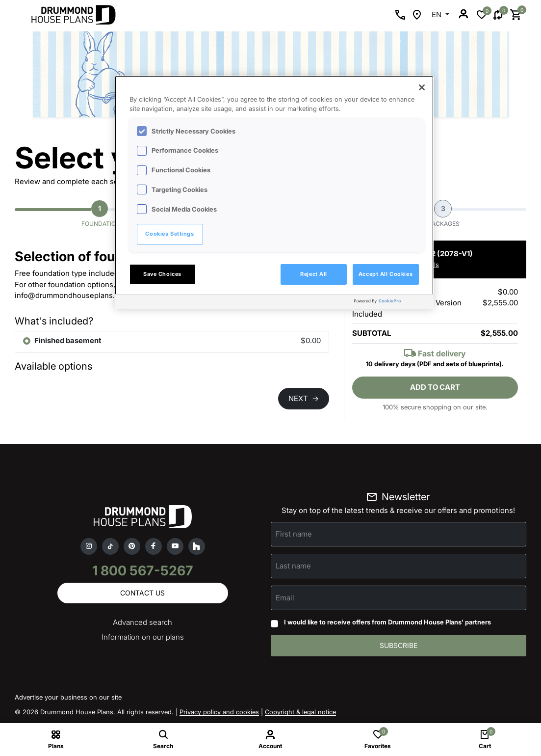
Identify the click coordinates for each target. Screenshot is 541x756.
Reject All (314, 274)
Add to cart (435, 387)
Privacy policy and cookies (219, 712)
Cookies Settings (169, 234)
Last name (293, 566)
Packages (444, 214)
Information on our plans (143, 637)
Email (285, 598)
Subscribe (399, 645)
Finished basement (68, 340)
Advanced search (142, 622)
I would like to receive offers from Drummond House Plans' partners (387, 622)
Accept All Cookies (386, 274)
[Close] (422, 87)
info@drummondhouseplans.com (72, 295)
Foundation (101, 214)
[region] (274, 192)
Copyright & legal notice (300, 712)
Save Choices (162, 274)
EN (438, 14)
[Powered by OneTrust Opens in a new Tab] (391, 303)
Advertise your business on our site (68, 697)
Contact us (142, 593)
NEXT (304, 398)
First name (294, 534)
